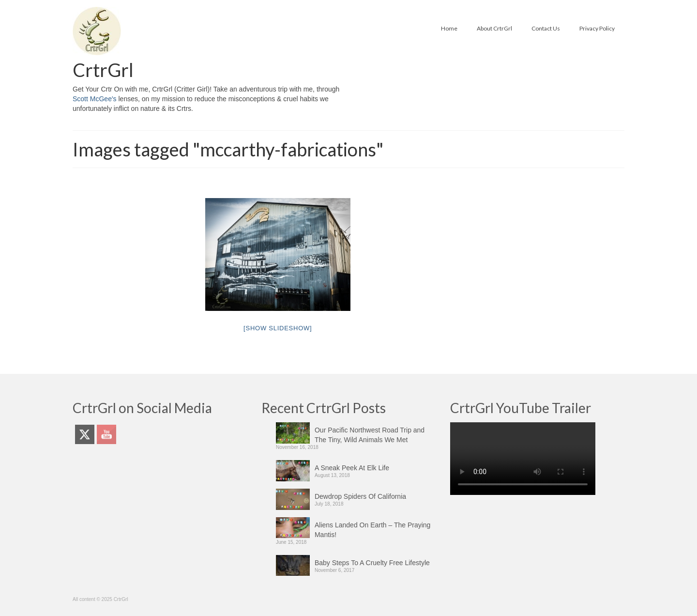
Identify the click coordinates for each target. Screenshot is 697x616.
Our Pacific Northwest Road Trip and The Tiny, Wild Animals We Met (370, 435)
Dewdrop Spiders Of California (360, 496)
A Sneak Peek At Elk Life (352, 468)
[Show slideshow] (278, 328)
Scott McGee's (95, 99)
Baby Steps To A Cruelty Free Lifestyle (372, 563)
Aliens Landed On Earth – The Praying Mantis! (372, 530)
